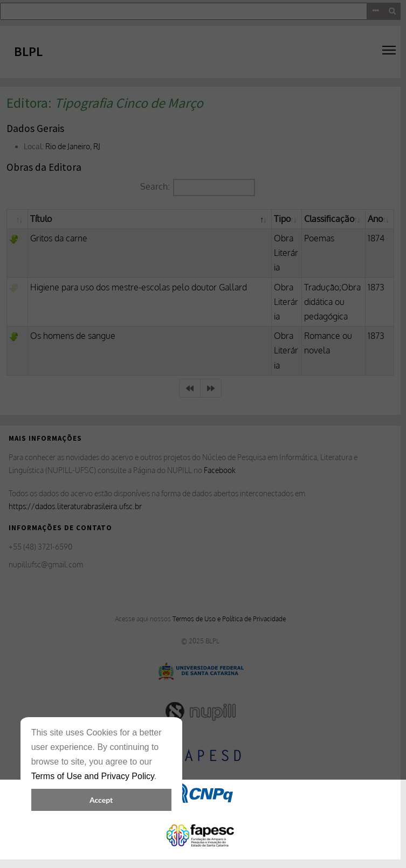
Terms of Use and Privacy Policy (93, 776)
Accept (101, 800)
